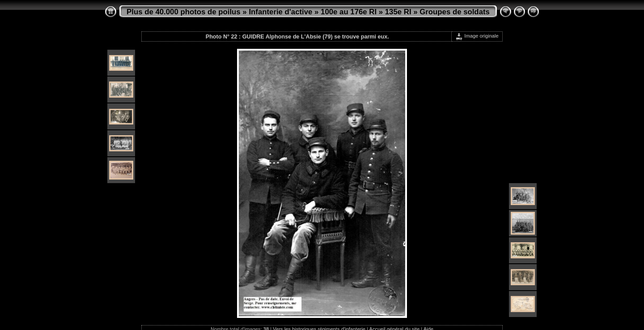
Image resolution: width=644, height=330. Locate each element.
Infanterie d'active (280, 12)
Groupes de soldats (455, 12)
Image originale (477, 36)
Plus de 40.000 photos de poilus (184, 12)
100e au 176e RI (349, 12)
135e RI (398, 12)
